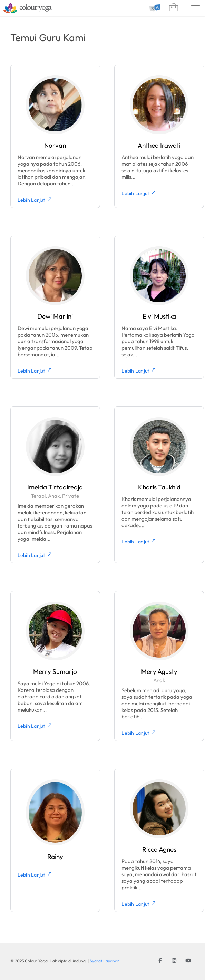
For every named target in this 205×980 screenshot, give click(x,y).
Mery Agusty (159, 671)
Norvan (55, 145)
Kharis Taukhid (159, 487)
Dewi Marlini (55, 316)
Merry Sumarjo (55, 671)
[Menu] (196, 8)
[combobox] (154, 8)
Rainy (55, 857)
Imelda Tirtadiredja (55, 487)
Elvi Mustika (159, 316)
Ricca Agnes (159, 849)
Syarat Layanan (105, 961)
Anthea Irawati (159, 145)
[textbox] (154, 8)
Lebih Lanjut (35, 200)
